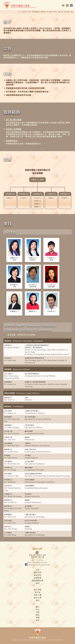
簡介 (7, 21)
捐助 (72, 12)
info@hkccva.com (40, 562)
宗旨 (7, 48)
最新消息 (38, 575)
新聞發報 (43, 12)
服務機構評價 (36, 12)
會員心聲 (67, 12)
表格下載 (61, 12)
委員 (7, 224)
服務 (38, 615)
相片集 (55, 12)
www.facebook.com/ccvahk (38, 565)
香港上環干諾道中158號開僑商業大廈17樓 (37, 555)
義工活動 (49, 12)
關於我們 (38, 572)
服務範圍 (12, 112)
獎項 (29, 12)
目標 (7, 73)
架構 (7, 159)
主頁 (19, 12)
